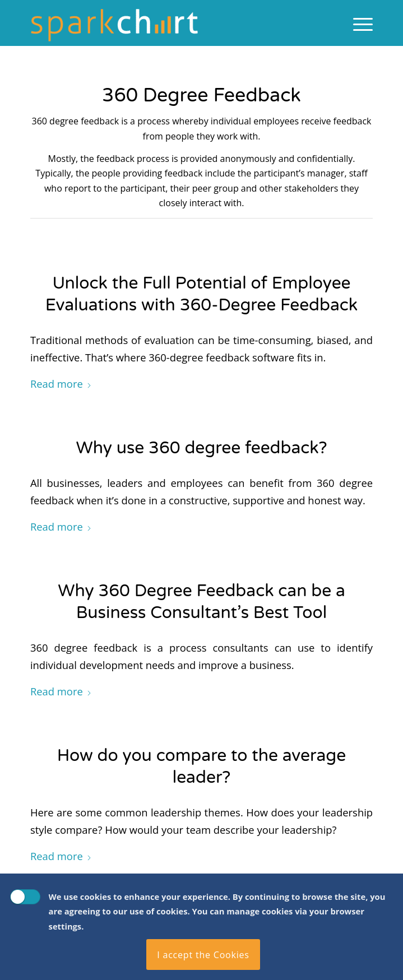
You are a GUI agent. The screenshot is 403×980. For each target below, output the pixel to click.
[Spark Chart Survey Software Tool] (167, 23)
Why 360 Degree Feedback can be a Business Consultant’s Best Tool (202, 602)
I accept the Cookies (203, 955)
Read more (61, 384)
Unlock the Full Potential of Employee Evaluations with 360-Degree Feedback (202, 294)
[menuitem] (357, 23)
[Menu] (357, 23)
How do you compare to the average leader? (202, 767)
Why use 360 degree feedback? (201, 448)
